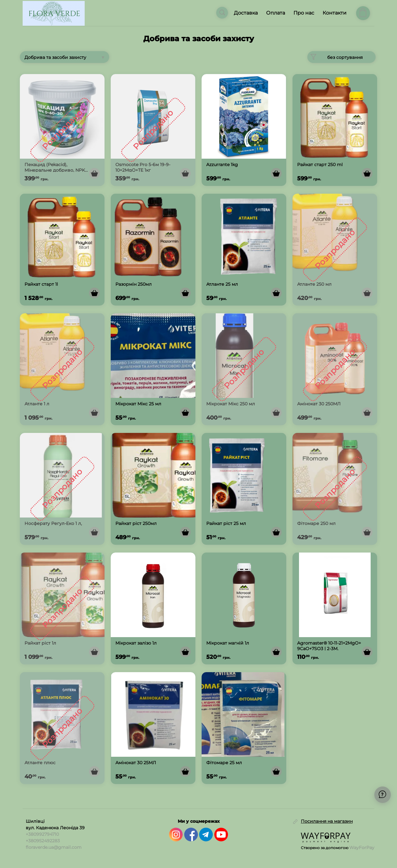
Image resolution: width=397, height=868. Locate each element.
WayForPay (362, 847)
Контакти (335, 13)
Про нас (304, 13)
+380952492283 (43, 840)
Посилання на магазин (327, 821)
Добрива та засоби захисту (55, 57)
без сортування (335, 57)
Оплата (276, 13)
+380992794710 (42, 834)
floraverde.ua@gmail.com (54, 847)
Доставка (246, 13)
